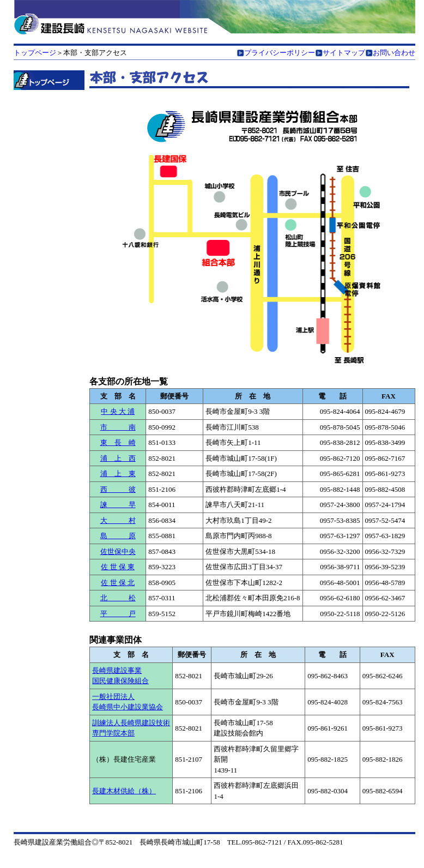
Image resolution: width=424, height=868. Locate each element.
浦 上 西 (118, 458)
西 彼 (118, 489)
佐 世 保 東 (118, 567)
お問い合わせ (394, 53)
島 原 (118, 536)
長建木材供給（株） (124, 791)
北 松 (118, 598)
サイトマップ (344, 53)
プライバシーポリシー (280, 53)
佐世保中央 (118, 551)
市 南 (118, 427)
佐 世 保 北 (118, 583)
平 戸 (118, 614)
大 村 (118, 520)
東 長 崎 (118, 442)
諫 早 (118, 505)
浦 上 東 (118, 474)
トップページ (35, 53)
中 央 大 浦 (118, 411)
